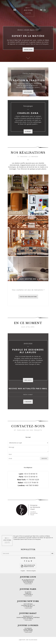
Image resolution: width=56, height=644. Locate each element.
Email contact (28, 584)
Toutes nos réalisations (28, 297)
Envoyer (44, 459)
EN (45, 10)
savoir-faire (28, 50)
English (23, 571)
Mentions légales (31, 571)
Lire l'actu (28, 380)
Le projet (28, 131)
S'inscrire (28, 402)
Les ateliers (28, 92)
